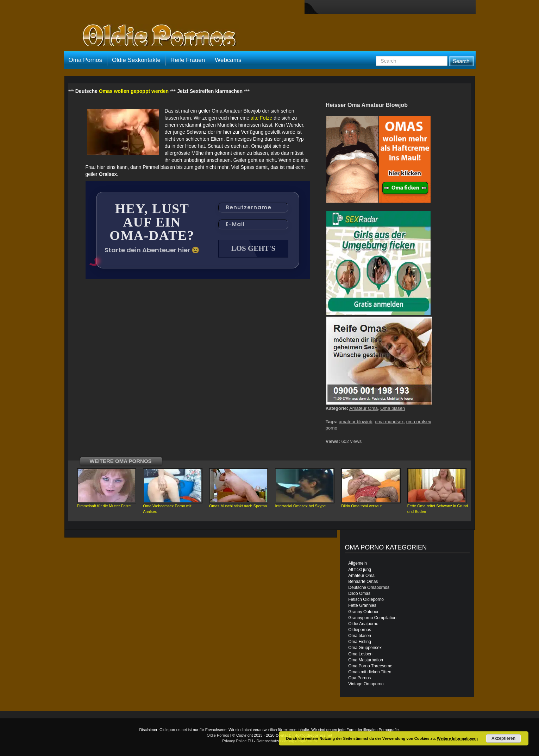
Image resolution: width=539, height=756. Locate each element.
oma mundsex (389, 422)
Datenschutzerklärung (275, 741)
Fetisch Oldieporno (366, 599)
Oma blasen (393, 408)
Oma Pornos (85, 60)
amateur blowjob (355, 422)
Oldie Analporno (363, 624)
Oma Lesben (360, 654)
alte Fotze (261, 118)
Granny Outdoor (363, 612)
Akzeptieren (503, 738)
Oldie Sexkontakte (136, 60)
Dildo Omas (359, 593)
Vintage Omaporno (366, 684)
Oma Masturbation (366, 660)
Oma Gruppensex (365, 648)
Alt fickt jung (360, 570)
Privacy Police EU (237, 741)
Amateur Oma (363, 408)
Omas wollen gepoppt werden (134, 91)
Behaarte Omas (363, 582)
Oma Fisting (360, 642)
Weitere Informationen (457, 738)
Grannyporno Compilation (372, 618)
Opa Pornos (359, 678)
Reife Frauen (188, 60)
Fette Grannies (362, 605)
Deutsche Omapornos (369, 587)
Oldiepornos (360, 630)
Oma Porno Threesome (370, 666)
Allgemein (358, 563)
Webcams (228, 60)
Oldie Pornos (218, 735)
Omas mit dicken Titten (370, 672)
